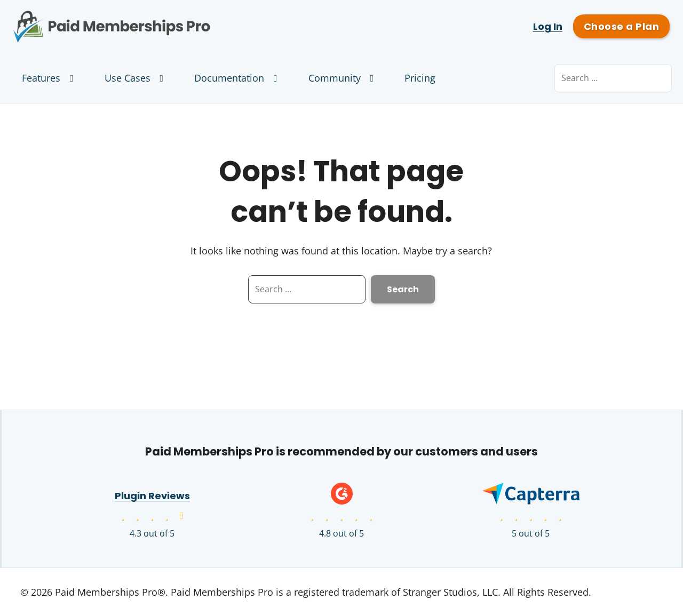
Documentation (238, 78)
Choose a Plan (621, 26)
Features (50, 78)
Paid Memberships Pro (171, 19)
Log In (548, 26)
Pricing (420, 78)
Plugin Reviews (152, 496)
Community (343, 78)
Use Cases (136, 78)
